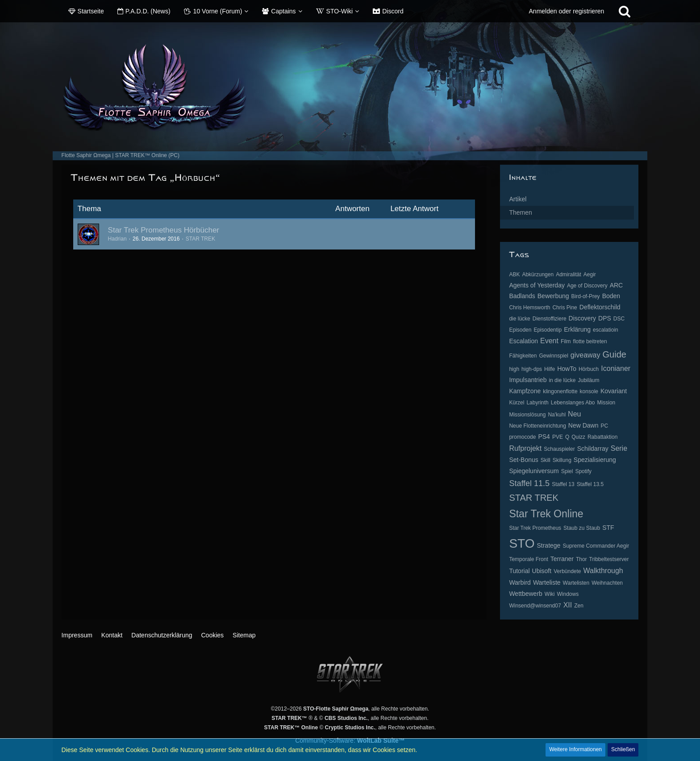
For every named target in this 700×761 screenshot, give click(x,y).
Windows (568, 594)
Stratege (548, 545)
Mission (606, 403)
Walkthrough (603, 571)
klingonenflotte (560, 391)
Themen (520, 212)
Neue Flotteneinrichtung (537, 426)
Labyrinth (537, 403)
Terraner (562, 559)
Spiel (567, 471)
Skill (546, 460)
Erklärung (577, 329)
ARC (617, 285)
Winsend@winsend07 (535, 606)
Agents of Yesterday (537, 285)
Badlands (522, 296)
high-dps (532, 369)
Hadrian (117, 239)
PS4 (544, 437)
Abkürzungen (538, 274)
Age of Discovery (587, 286)
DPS (605, 318)
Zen (579, 606)
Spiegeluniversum (534, 471)
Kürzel (517, 403)
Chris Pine (565, 308)
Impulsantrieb (528, 380)
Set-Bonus (523, 460)
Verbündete (567, 571)
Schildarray (593, 449)
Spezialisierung (595, 460)
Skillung (562, 460)
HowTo (567, 369)
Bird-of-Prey (586, 296)
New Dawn (583, 425)
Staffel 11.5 (529, 483)
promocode (522, 437)
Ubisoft (542, 571)
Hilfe (550, 369)
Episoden (520, 330)
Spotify (583, 471)
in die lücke (562, 380)
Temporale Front (528, 559)
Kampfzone (525, 391)
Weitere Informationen (575, 749)
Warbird (520, 582)
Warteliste (547, 582)
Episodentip (548, 330)
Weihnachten (607, 583)
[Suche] (625, 11)
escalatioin (606, 330)
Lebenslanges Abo (573, 403)
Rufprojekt (525, 448)
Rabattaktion (602, 437)
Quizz (578, 437)
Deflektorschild (600, 307)
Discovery (582, 318)
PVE (558, 437)
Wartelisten (576, 583)
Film (566, 341)
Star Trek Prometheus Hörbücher (164, 230)
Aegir (590, 274)
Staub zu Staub (582, 528)
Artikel (518, 199)
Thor (581, 559)
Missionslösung (527, 415)
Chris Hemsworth (529, 308)
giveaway (585, 355)
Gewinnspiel (553, 356)
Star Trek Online (546, 514)
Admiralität (569, 274)
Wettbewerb (525, 594)
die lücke (519, 319)
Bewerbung (553, 296)
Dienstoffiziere (550, 319)
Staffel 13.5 (590, 484)
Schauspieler (559, 449)
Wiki (550, 594)
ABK (514, 274)
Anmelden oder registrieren (567, 11)
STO (522, 543)
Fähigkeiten (523, 356)
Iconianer (616, 368)
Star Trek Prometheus (535, 528)
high (514, 369)
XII (568, 605)
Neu (574, 414)
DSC (619, 319)
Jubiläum (588, 380)
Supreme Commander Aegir (596, 546)
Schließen (623, 749)
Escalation (523, 341)
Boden (611, 296)
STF (608, 528)
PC (605, 426)
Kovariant (614, 391)
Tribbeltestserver (609, 559)
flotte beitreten (590, 341)
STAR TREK (200, 239)
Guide (615, 354)
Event (549, 341)
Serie (619, 448)
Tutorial (519, 571)
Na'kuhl (557, 415)
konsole (589, 391)
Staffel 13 (563, 484)
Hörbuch (589, 369)
